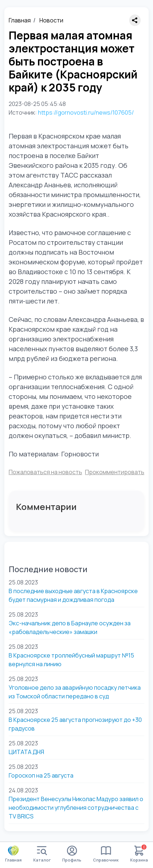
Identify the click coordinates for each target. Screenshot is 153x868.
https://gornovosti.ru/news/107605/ (86, 112)
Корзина (139, 854)
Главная (20, 20)
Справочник (106, 854)
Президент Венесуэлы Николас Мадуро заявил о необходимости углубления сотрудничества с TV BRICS (76, 808)
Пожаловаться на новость (45, 472)
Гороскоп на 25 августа (41, 775)
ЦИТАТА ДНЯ (26, 752)
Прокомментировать (115, 472)
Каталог (42, 854)
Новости (51, 20)
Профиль (72, 854)
